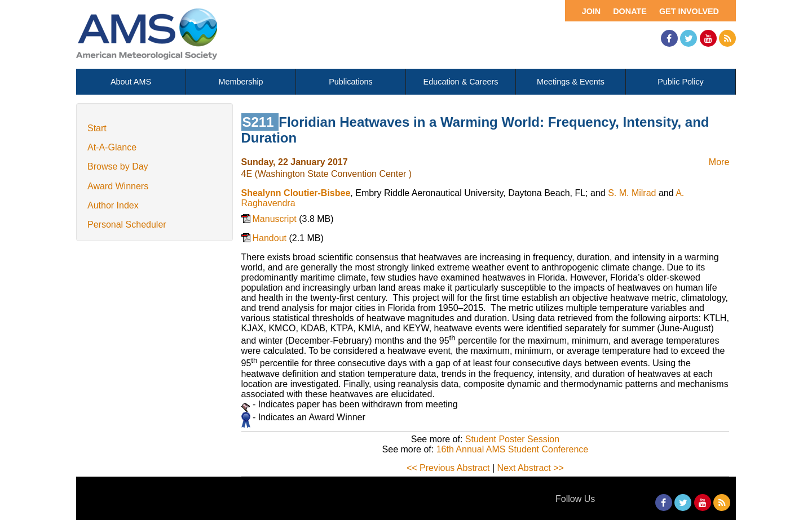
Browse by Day (118, 166)
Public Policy (681, 82)
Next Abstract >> (531, 468)
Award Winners (118, 186)
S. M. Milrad (632, 193)
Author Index (113, 205)
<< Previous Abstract (448, 468)
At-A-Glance (112, 147)
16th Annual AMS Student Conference (513, 449)
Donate (630, 11)
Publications (351, 82)
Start (97, 128)
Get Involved (689, 11)
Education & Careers (461, 82)
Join (592, 11)
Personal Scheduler (127, 225)
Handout (271, 238)
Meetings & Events (571, 82)
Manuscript (276, 219)
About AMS (131, 82)
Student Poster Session (512, 439)
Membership (240, 82)
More (719, 162)
